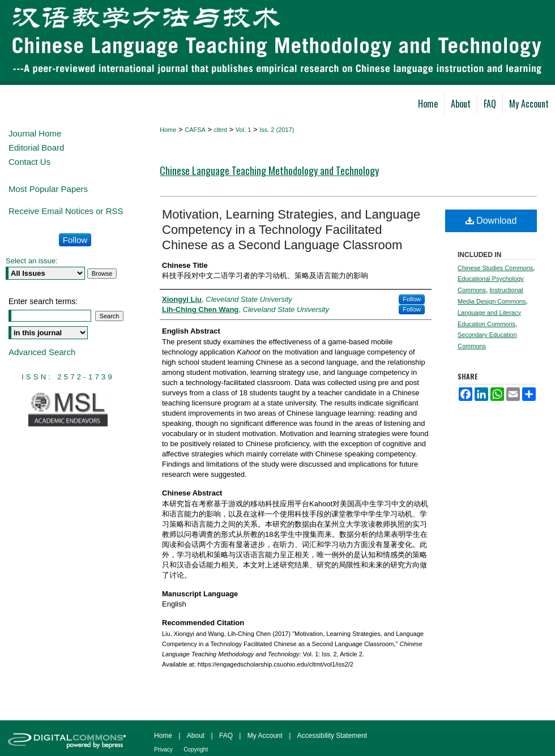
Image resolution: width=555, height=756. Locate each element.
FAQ (226, 736)
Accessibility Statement (332, 736)
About (196, 736)
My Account (265, 736)
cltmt (221, 130)
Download (491, 221)
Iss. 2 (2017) (277, 130)
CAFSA (195, 130)
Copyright (196, 749)
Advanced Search (42, 352)
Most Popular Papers (48, 189)
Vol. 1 (244, 130)
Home (168, 130)
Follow (412, 299)
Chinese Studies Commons (495, 268)
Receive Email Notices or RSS (66, 211)
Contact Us (29, 162)
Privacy (163, 749)
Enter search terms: (43, 301)
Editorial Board (36, 148)
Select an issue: (32, 261)
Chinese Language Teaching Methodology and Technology (269, 170)
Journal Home (35, 133)
